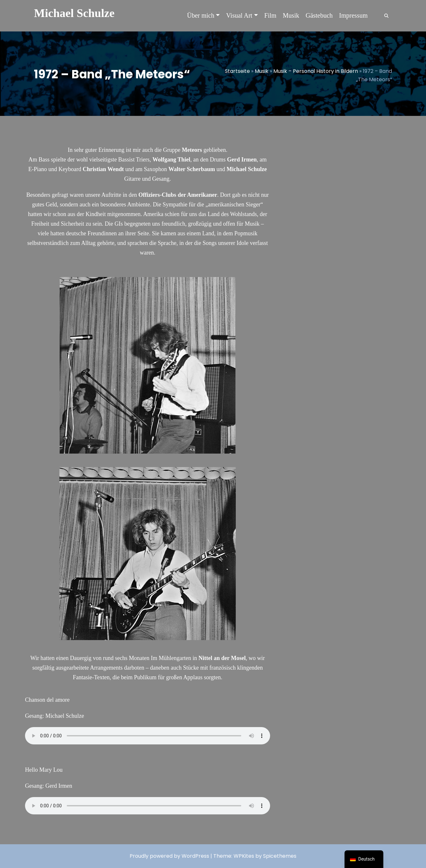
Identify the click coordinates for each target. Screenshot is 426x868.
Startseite (237, 71)
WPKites (244, 856)
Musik (262, 71)
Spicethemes (280, 856)
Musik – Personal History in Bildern (316, 71)
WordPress (195, 856)
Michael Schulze (74, 13)
